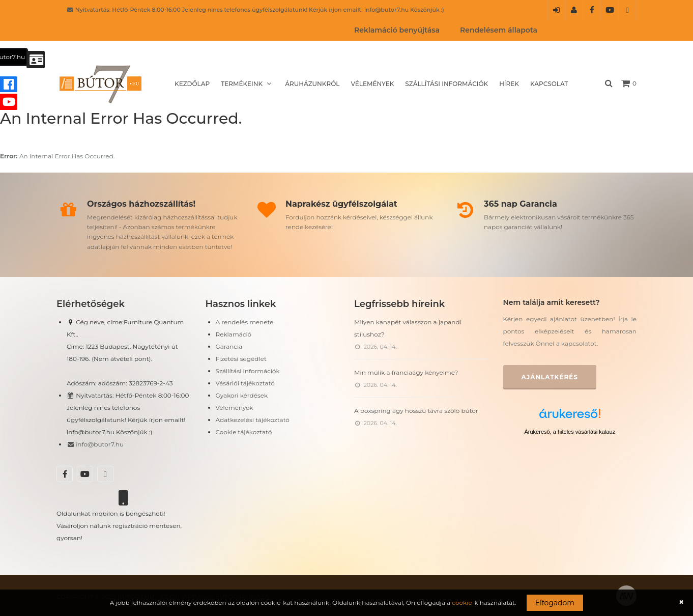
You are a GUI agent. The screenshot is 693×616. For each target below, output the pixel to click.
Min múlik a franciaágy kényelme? (406, 372)
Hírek (509, 84)
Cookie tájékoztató (244, 432)
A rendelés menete (245, 322)
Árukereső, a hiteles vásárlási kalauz (570, 432)
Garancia (229, 346)
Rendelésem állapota (499, 30)
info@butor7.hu (95, 444)
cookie (462, 603)
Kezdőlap (192, 84)
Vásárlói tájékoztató (245, 383)
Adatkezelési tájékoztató (253, 420)
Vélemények (372, 84)
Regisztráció (574, 13)
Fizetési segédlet (241, 359)
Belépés (557, 13)
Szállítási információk (446, 84)
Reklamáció (234, 334)
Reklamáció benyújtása (397, 30)
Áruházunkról (312, 84)
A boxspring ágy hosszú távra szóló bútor (416, 411)
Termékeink (247, 84)
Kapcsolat (549, 84)
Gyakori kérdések (242, 395)
